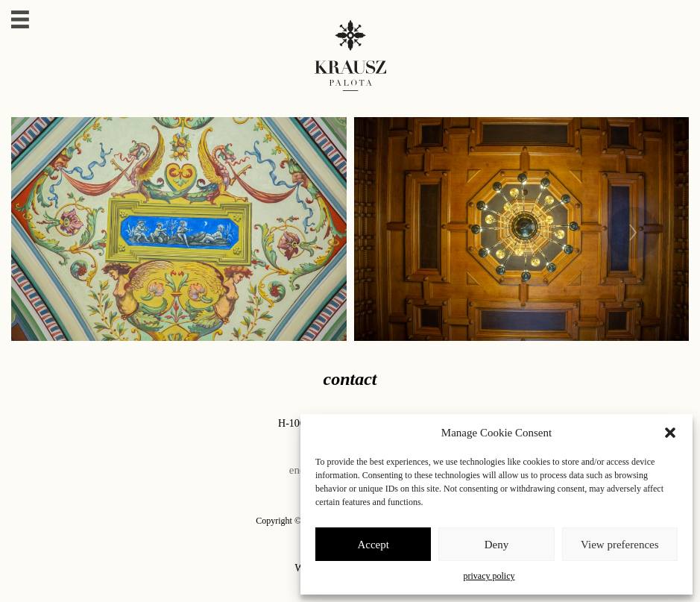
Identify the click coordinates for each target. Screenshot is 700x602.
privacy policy (489, 576)
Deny (497, 545)
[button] (670, 433)
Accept (373, 545)
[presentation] (633, 229)
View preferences (619, 545)
